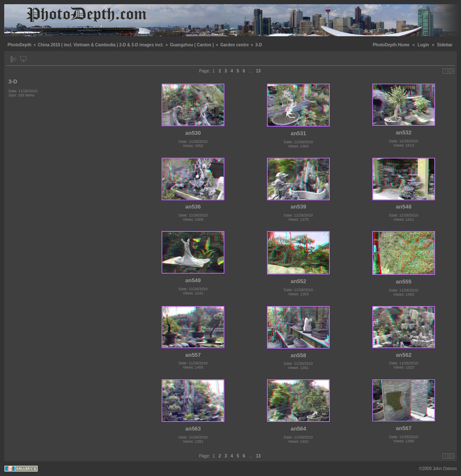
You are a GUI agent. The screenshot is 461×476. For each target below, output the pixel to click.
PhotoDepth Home (391, 45)
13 (258, 71)
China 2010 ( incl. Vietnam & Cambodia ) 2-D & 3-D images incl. (101, 45)
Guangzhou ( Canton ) (192, 45)
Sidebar (445, 45)
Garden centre (235, 45)
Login (423, 45)
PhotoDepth (20, 45)
